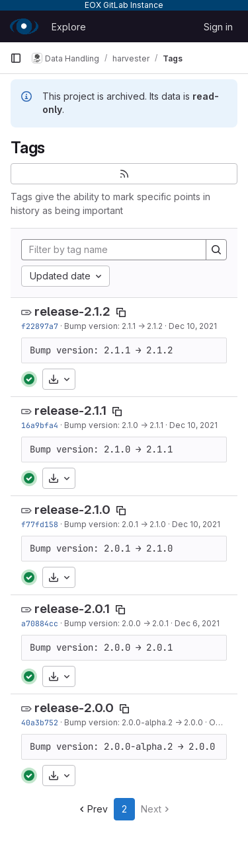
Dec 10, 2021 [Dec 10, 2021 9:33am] (196, 524)
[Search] (216, 250)
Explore (69, 27)
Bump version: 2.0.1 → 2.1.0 (115, 524)
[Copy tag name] (121, 312)
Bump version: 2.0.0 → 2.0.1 (116, 623)
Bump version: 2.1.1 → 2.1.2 (113, 326)
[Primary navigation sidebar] (16, 58)
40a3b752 (40, 722)
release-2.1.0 (72, 510)
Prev (92, 809)
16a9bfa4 (40, 425)
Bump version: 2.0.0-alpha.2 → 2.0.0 (134, 722)
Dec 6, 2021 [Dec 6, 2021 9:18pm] (197, 623)
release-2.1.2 (72, 311)
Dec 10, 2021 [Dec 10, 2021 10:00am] (193, 425)
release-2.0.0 (74, 708)
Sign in (218, 27)
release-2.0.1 (72, 609)
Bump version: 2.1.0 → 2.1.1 (114, 425)
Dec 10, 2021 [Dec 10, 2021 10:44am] (193, 326)
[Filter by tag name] (114, 250)
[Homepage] (24, 26)
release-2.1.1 (70, 411)
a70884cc (40, 623)
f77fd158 (40, 524)
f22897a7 (40, 326)
